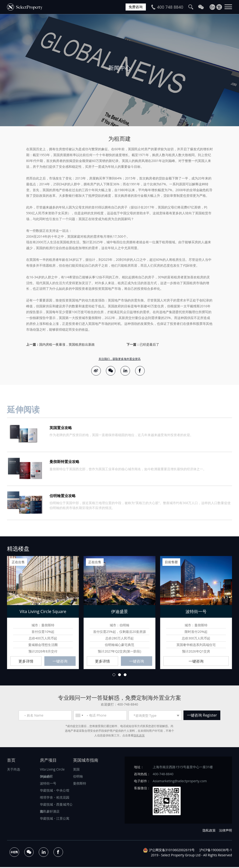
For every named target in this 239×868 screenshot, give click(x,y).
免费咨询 (135, 7)
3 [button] (125, 676)
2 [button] (119, 676)
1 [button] (114, 676)
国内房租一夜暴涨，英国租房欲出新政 (67, 344)
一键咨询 (60, 662)
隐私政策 (139, 737)
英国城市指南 (86, 761)
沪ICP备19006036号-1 (216, 851)
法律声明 (225, 831)
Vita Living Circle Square (52, 771)
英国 (76, 770)
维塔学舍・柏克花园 (55, 798)
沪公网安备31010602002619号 (172, 851)
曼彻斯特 (80, 784)
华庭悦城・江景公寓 (55, 820)
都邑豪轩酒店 (50, 812)
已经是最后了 (149, 344)
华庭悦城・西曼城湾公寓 (56, 806)
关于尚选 (14, 770)
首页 (11, 761)
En (213, 7)
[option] (119, 70)
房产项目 (48, 761)
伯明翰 (78, 777)
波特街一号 (48, 784)
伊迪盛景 (46, 777)
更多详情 (26, 662)
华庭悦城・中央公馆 (55, 791)
